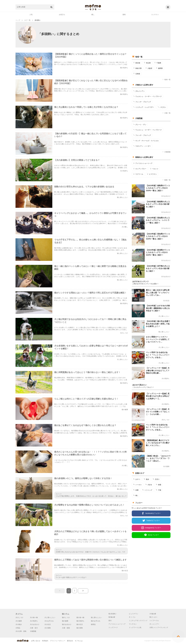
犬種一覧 (166, 113)
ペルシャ (154, 169)
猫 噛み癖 (112, 617)
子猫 (158, 490)
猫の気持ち (80, 621)
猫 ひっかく (154, 617)
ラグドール (138, 174)
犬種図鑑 (166, 152)
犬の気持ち (34, 621)
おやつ (137, 479)
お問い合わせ (36, 641)
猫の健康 (65, 621)
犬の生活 (48, 624)
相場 (158, 485)
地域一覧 (166, 80)
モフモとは (79, 641)
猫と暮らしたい (96, 617)
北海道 (137, 74)
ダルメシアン (139, 91)
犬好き (149, 485)
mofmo (93, 7)
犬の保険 (48, 628)
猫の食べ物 (80, 617)
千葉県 (158, 63)
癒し (93, 15)
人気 (31, 15)
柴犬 (110, 621)
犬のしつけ (19, 617)
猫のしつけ (66, 617)
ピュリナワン (134, 614)
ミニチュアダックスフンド (138, 621)
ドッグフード (113, 628)
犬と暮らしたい (50, 617)
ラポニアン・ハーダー (142, 146)
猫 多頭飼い (113, 614)
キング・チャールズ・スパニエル (146, 141)
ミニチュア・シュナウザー (144, 107)
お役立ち (62, 15)
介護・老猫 (66, 628)
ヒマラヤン (152, 174)
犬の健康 (19, 621)
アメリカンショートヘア (143, 163)
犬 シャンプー (154, 624)
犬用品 (18, 628)
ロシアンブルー (140, 169)
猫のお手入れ (96, 621)
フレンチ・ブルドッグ (142, 102)
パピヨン (162, 107)
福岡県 (159, 68)
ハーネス (137, 485)
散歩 (146, 479)
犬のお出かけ (35, 624)
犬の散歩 (19, 624)
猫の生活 (80, 624)
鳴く (136, 495)
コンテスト (155, 15)
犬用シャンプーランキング (159, 628)
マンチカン (133, 624)
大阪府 (149, 68)
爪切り (156, 479)
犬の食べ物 (34, 617)
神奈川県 (137, 68)
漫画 (124, 15)
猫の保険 (80, 628)
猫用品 (93, 624)
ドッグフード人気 (135, 628)
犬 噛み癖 (153, 614)
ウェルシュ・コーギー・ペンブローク (147, 96)
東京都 (137, 63)
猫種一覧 (166, 180)
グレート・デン (140, 124)
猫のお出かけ (67, 624)
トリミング (147, 490)
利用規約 (45, 641)
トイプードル (154, 621)
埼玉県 (147, 63)
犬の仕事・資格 (21, 631)
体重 (136, 490)
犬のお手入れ (49, 621)
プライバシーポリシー (58, 641)
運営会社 (70, 641)
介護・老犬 (34, 628)
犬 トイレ (132, 617)
